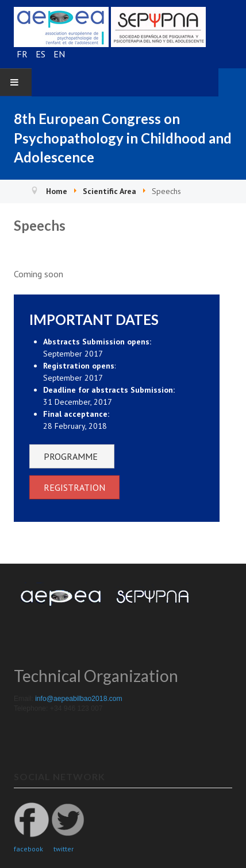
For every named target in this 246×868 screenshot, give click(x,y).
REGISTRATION (74, 487)
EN (59, 54)
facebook (28, 849)
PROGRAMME (72, 456)
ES (42, 54)
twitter (64, 849)
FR (23, 54)
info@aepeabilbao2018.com (80, 699)
